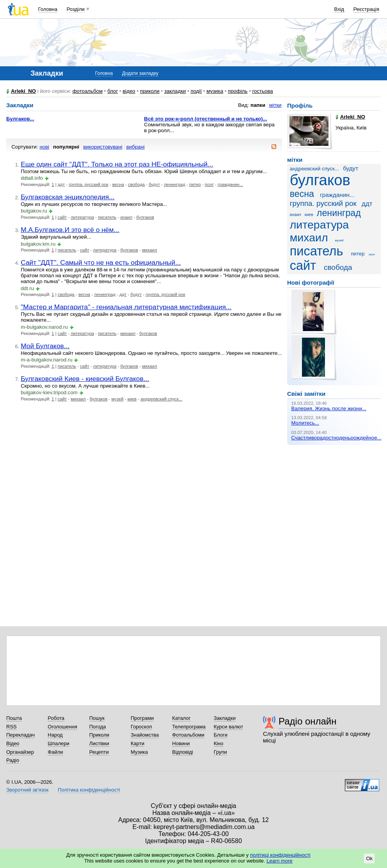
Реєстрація (366, 9)
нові (44, 147)
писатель (107, 217)
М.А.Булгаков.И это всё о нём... (70, 230)
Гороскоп (141, 727)
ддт (61, 184)
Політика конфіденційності (89, 790)
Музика (139, 752)
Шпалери (59, 743)
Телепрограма (189, 727)
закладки (175, 91)
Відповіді (183, 752)
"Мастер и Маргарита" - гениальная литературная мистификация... (126, 307)
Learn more (279, 861)
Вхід (339, 9)
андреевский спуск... (161, 399)
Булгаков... (20, 119)
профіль (238, 91)
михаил (150, 250)
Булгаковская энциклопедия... (67, 197)
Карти (138, 743)
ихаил (126, 217)
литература (82, 217)
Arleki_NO (23, 91)
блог (113, 91)
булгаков (145, 217)
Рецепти (99, 752)
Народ (55, 735)
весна (118, 184)
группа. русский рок (89, 184)
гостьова (263, 91)
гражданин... (230, 184)
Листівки (99, 743)
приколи (150, 91)
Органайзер (20, 752)
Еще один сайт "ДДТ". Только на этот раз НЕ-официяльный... (117, 164)
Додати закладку (140, 73)
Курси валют (229, 727)
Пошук (97, 718)
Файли (55, 752)
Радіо (13, 760)
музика (215, 91)
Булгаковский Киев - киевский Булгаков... (85, 379)
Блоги (221, 735)
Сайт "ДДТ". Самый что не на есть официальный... (101, 262)
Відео (13, 743)
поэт (209, 184)
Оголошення (62, 727)
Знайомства (145, 735)
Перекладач (20, 735)
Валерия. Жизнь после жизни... (329, 408)
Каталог (181, 718)
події (196, 91)
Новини (181, 743)
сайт (62, 217)
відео (129, 91)
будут (154, 184)
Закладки (225, 718)
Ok (369, 858)
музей (118, 399)
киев (132, 399)
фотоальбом (88, 91)
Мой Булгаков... (45, 346)
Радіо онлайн (308, 721)
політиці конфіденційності (280, 855)
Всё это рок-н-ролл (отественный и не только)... (205, 119)
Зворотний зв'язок (27, 790)
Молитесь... (305, 423)
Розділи (76, 9)
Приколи (99, 735)
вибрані (136, 147)
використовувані (103, 147)
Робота (56, 718)
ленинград (175, 184)
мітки (275, 105)
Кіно (219, 743)
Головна (48, 9)
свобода (136, 184)
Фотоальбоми (188, 735)
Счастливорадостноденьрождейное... (336, 438)
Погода (98, 727)
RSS (12, 727)
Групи (220, 752)
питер (195, 184)
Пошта (14, 718)
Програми (142, 718)
